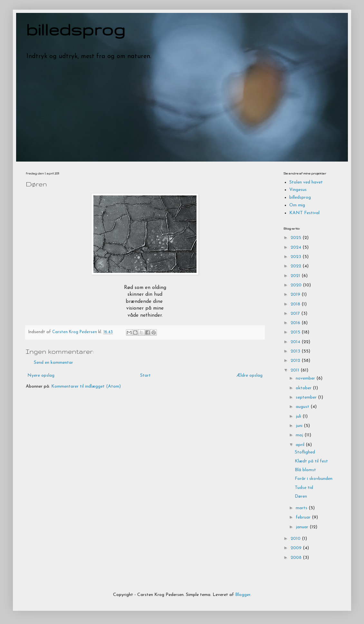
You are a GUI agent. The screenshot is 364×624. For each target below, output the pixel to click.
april (301, 445)
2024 (297, 248)
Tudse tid (304, 488)
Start (145, 376)
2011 (296, 370)
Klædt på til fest (311, 461)
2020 (297, 285)
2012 (296, 361)
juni (300, 426)
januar (303, 527)
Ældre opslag (249, 376)
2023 (297, 257)
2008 (297, 558)
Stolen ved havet (306, 182)
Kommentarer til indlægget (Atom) (86, 386)
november (306, 378)
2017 (296, 314)
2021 (296, 276)
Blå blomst (305, 470)
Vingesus (298, 190)
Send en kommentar (53, 363)
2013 (296, 351)
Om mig (297, 205)
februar (304, 517)
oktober (304, 388)
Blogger (243, 595)
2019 (296, 295)
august (303, 407)
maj (300, 435)
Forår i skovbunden (314, 479)
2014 (296, 342)
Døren (301, 496)
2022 (297, 266)
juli (299, 416)
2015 (296, 332)
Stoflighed (305, 452)
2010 (296, 539)
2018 (296, 304)
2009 (297, 548)
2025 (297, 238)
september (307, 397)
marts (302, 508)
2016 (296, 323)
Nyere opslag (41, 376)
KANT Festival (304, 213)
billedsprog (76, 29)
